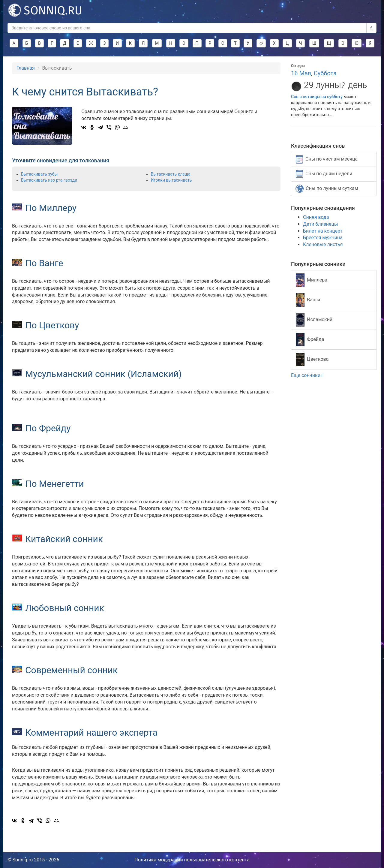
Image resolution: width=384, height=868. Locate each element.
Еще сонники (307, 375)
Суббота (325, 73)
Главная (26, 68)
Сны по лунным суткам (327, 189)
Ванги (308, 300)
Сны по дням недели (324, 174)
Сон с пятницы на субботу (317, 97)
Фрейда (310, 340)
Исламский (314, 320)
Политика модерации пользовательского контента (192, 860)
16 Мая (301, 73)
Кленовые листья (323, 244)
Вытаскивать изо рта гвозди (49, 180)
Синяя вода (316, 217)
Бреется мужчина (323, 238)
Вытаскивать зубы (39, 174)
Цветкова (312, 359)
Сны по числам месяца (327, 159)
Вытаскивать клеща (171, 174)
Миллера (312, 280)
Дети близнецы (320, 224)
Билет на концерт (323, 231)
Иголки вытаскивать (171, 180)
